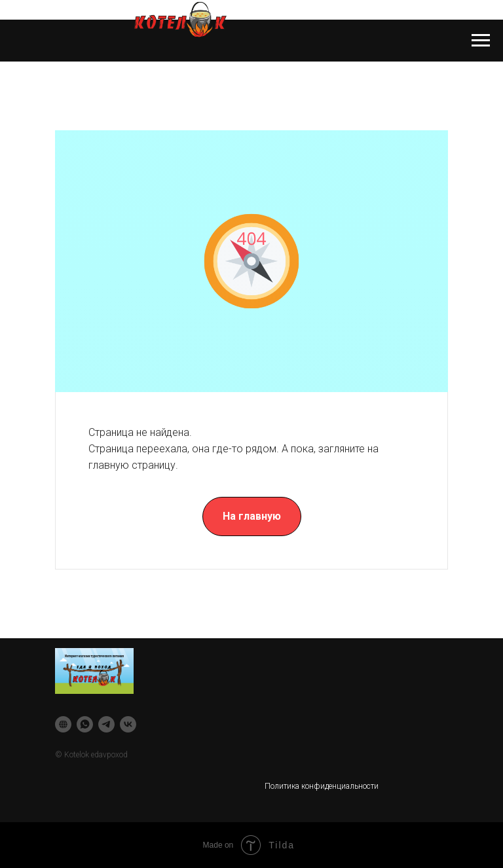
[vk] (128, 724)
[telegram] (106, 724)
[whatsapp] (85, 724)
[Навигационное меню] (481, 41)
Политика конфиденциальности (322, 786)
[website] (63, 724)
